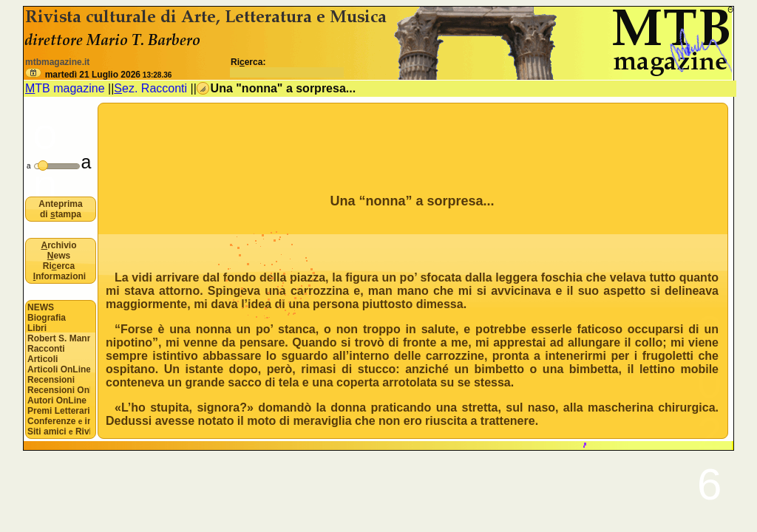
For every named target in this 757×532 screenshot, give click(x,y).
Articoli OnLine (59, 369)
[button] (33, 73)
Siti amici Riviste (59, 432)
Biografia (47, 318)
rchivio (58, 245)
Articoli (43, 359)
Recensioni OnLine (59, 390)
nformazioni (60, 276)
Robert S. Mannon (59, 338)
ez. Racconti (150, 88)
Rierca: (287, 67)
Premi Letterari (59, 411)
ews (59, 256)
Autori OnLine (57, 400)
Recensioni (51, 380)
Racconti (46, 349)
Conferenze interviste (59, 421)
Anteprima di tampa (60, 209)
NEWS (41, 307)
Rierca (59, 266)
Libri (37, 328)
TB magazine (65, 88)
